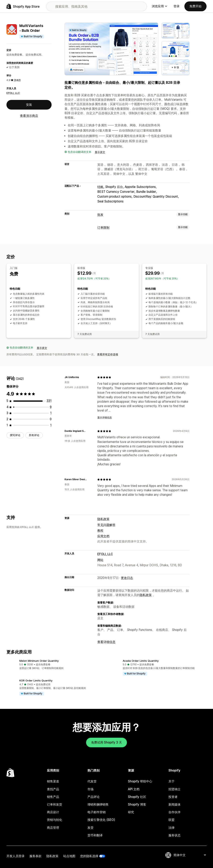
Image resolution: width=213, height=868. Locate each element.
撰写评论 (15, 435)
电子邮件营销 (97, 812)
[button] (55, 665)
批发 (100, 215)
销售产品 (53, 797)
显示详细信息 (105, 418)
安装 (29, 105)
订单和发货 (55, 804)
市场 (90, 789)
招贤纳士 (175, 789)
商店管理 (53, 828)
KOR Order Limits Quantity (36, 680)
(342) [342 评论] (17, 80)
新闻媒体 (175, 804)
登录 (177, 6)
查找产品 (53, 789)
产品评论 (94, 797)
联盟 (171, 820)
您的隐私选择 (89, 856)
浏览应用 (159, 6)
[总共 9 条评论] (51, 407)
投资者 (173, 797)
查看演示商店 (29, 116)
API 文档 (134, 789)
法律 (171, 828)
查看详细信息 (106, 642)
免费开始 (195, 6)
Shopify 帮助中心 (140, 781)
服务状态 (175, 835)
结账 (100, 187)
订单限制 (103, 228)
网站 (100, 560)
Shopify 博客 (137, 804)
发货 (90, 828)
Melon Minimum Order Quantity (39, 661)
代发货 (92, 781)
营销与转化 (55, 820)
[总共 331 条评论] (49, 401)
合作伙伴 (175, 812)
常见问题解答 (106, 525)
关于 (171, 781)
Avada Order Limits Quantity (141, 661)
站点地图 (69, 856)
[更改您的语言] (190, 855)
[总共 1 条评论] (51, 413)
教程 (100, 530)
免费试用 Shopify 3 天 (106, 742)
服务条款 (35, 856)
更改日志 (127, 578)
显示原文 (100, 152)
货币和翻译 (95, 835)
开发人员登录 (16, 856)
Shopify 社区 (137, 797)
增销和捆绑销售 (98, 804)
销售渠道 (53, 781)
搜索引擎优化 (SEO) (101, 820)
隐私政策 (103, 519)
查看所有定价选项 (108, 354)
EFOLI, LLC (13, 93)
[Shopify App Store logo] (23, 6)
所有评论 (34, 435)
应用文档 (103, 536)
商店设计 (53, 812)
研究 (131, 812)
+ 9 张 (175, 67)
